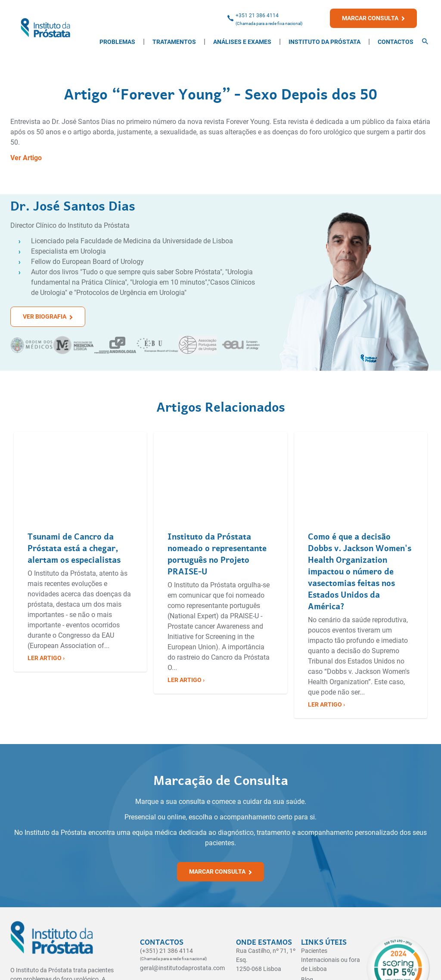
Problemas (117, 42)
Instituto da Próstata (325, 42)
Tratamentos (174, 42)
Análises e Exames (242, 42)
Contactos (396, 42)
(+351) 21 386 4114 (166, 951)
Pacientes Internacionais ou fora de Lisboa (331, 960)
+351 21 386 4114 (257, 16)
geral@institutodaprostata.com (182, 968)
